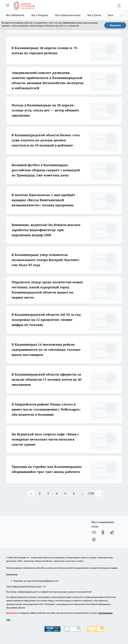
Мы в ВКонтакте (15, 15)
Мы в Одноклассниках (68, 15)
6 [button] (74, 493)
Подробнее (12, 608)
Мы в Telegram (40, 15)
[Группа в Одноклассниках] (103, 532)
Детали (22, 608)
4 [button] (57, 493)
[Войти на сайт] (119, 5)
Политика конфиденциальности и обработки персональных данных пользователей (49, 592)
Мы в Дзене (94, 15)
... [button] (82, 493)
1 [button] (31, 493)
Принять (115, 25)
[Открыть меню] (8, 5)
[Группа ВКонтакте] (94, 532)
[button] (98, 494)
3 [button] (48, 493)
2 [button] (40, 493)
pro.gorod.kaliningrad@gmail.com (41, 581)
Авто (111, 15)
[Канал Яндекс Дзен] (94, 540)
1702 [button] (91, 493)
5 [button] (65, 493)
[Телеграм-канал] (112, 532)
